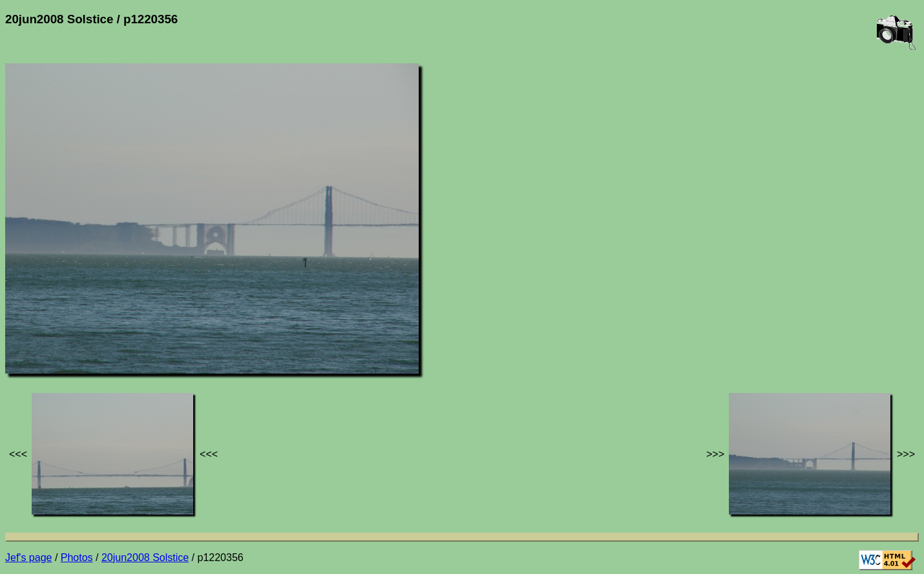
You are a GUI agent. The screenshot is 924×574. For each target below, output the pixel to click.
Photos (77, 558)
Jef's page (28, 558)
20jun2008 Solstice (145, 558)
